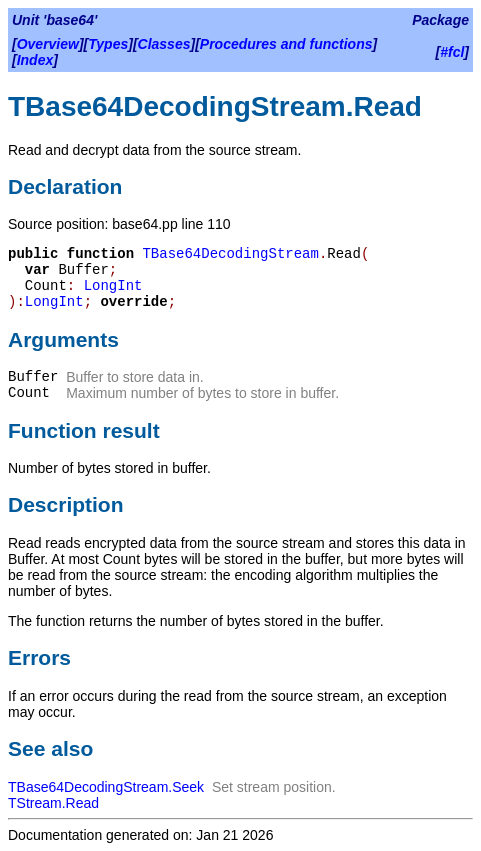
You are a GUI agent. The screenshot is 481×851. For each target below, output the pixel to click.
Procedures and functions (286, 44)
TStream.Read (53, 803)
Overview (48, 44)
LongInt (113, 286)
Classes (164, 44)
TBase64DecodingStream (230, 254)
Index (35, 60)
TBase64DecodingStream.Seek (106, 787)
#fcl (452, 52)
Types (108, 44)
